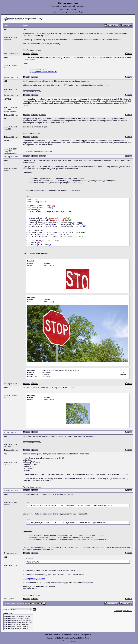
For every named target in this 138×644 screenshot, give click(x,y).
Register (74, 10)
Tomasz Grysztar (67, 638)
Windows (19, 19)
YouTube (86, 638)
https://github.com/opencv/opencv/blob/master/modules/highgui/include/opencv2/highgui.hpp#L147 (68, 539)
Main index (49, 635)
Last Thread (118, 611)
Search (67, 10)
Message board (86, 635)
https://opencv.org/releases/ (34, 579)
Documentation (67, 635)
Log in (81, 12)
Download (57, 635)
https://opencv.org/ (37, 70)
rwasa (74, 641)
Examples (76, 635)
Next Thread (127, 611)
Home (62, 10)
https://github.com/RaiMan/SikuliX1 (43, 72)
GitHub (80, 638)
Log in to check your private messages (65, 12)
